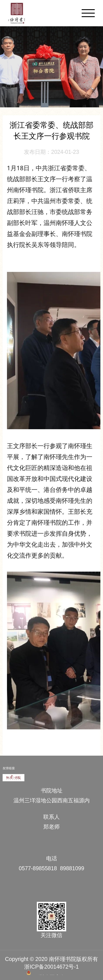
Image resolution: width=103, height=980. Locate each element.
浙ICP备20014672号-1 (51, 967)
